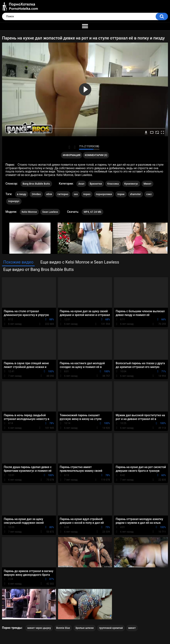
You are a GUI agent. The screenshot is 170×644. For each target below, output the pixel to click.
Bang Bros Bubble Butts (36, 184)
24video (36, 194)
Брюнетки (96, 184)
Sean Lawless (50, 212)
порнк (121, 194)
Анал (81, 184)
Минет (147, 184)
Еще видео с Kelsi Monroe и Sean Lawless (80, 262)
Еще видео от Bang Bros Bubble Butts (39, 269)
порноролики (104, 194)
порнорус (14, 201)
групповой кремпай (111, 628)
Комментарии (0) (96, 155)
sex (76, 194)
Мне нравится (69, 147)
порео (87, 194)
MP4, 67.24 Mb (92, 212)
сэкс (149, 194)
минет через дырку (39, 628)
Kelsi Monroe (29, 212)
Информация (72, 155)
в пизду (22, 194)
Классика (113, 184)
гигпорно (63, 194)
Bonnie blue (63, 628)
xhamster (135, 194)
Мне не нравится (75, 147)
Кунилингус (131, 184)
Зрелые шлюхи (85, 628)
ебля (49, 194)
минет (132, 628)
